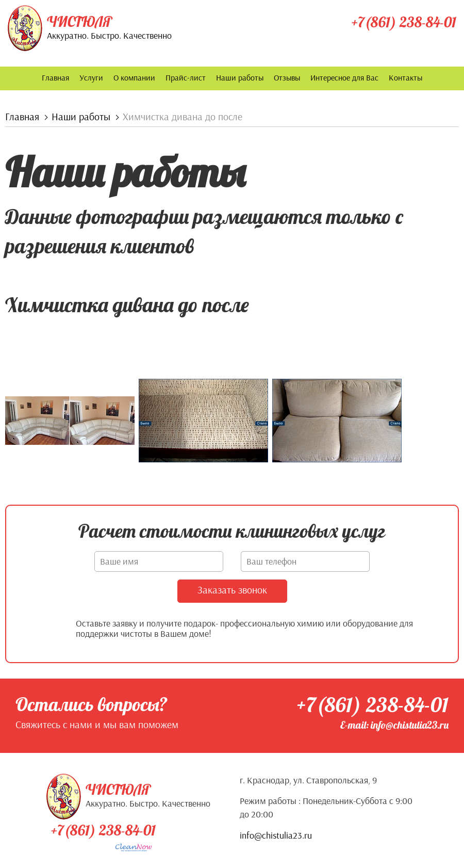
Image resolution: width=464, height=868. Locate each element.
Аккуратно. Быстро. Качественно (109, 35)
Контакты (405, 77)
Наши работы (240, 77)
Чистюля (79, 22)
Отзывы (287, 77)
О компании (134, 77)
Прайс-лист (186, 77)
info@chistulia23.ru (276, 835)
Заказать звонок (232, 589)
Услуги (91, 77)
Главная (55, 77)
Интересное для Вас (344, 77)
